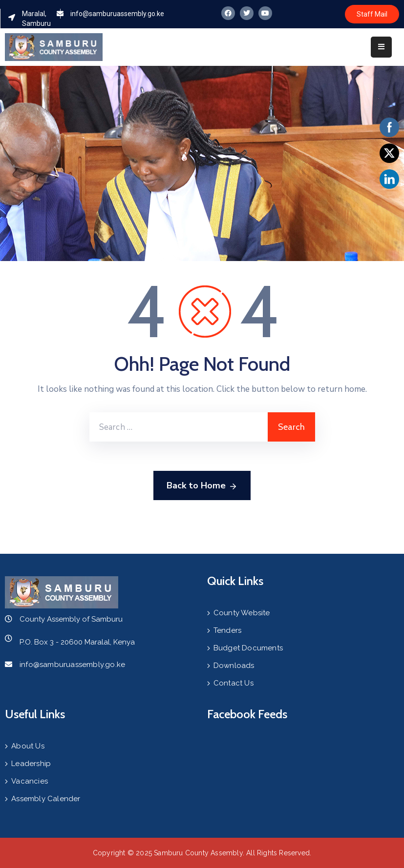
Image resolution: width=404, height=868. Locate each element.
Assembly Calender (46, 799)
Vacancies (30, 781)
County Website (242, 613)
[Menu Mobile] (381, 47)
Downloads (234, 666)
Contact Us (234, 683)
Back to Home (202, 486)
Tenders (227, 630)
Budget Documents (248, 648)
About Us (28, 746)
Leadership (31, 764)
